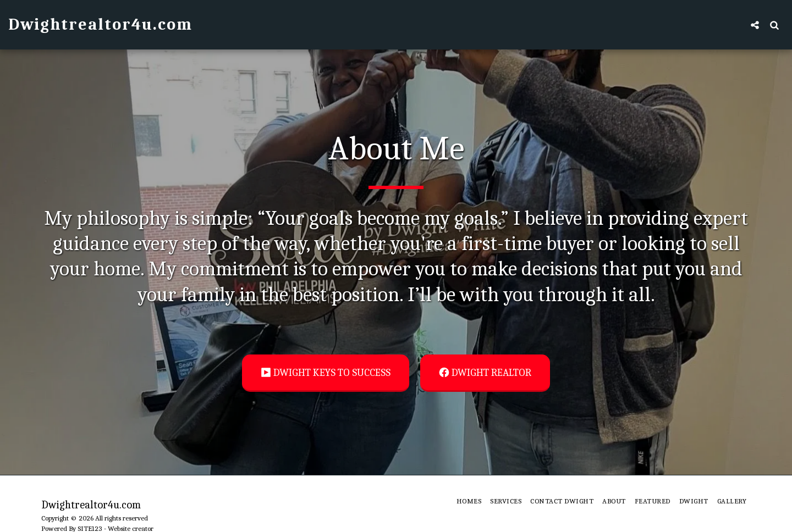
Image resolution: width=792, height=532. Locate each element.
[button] (755, 25)
